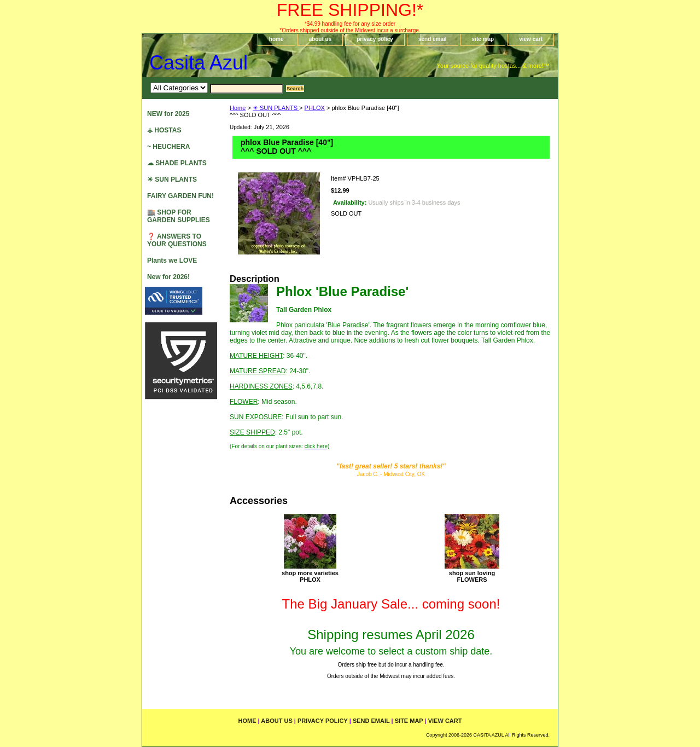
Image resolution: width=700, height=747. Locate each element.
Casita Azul (199, 63)
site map (483, 39)
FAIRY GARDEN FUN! (180, 196)
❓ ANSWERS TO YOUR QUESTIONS (177, 240)
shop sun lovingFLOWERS (472, 576)
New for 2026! (168, 277)
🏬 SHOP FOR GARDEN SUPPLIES (179, 216)
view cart (531, 39)
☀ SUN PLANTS (276, 108)
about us (320, 39)
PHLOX (315, 108)
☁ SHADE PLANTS (177, 163)
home (276, 39)
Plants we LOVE (172, 260)
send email (433, 39)
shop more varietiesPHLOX (310, 576)
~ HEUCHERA (168, 147)
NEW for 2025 (168, 114)
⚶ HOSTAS (164, 130)
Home (238, 108)
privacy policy (375, 39)
